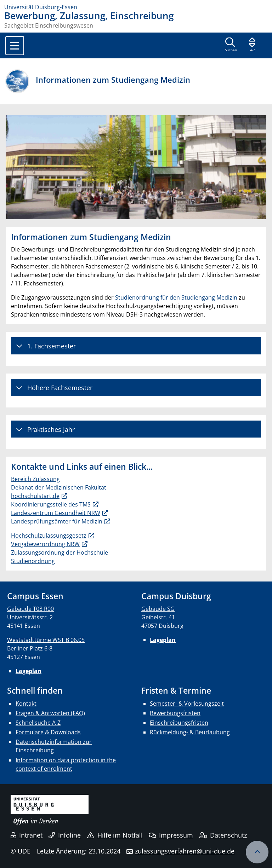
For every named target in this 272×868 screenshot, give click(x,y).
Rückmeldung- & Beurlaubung (190, 732)
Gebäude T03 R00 (30, 609)
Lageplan (29, 671)
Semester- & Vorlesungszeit (187, 704)
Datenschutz (223, 835)
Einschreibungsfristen (179, 723)
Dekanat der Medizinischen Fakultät (59, 487)
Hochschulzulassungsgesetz (49, 536)
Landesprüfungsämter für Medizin (57, 521)
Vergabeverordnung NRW (45, 544)
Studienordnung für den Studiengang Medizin (176, 297)
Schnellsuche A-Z (38, 723)
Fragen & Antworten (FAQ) (50, 713)
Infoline (65, 835)
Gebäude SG (158, 609)
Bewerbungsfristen (175, 713)
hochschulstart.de (35, 496)
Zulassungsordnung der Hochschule (59, 552)
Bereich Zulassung (35, 479)
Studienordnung (33, 561)
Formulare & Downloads (48, 732)
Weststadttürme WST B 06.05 (46, 640)
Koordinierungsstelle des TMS (51, 504)
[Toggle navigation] (15, 46)
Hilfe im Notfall (115, 835)
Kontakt (26, 704)
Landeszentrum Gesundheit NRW (56, 513)
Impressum (171, 835)
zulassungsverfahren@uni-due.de (185, 851)
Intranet (27, 835)
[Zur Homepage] (136, 7)
